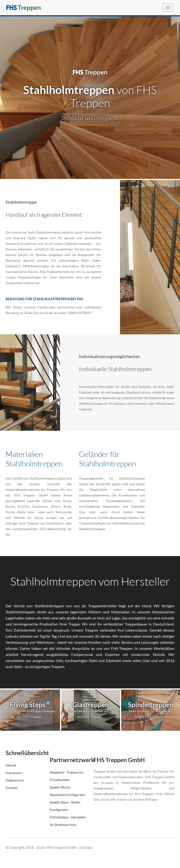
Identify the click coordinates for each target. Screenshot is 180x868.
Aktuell (11, 765)
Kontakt (11, 788)
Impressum (14, 773)
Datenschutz (15, 780)
